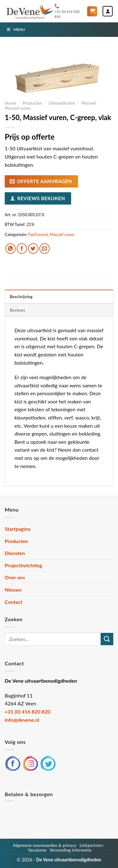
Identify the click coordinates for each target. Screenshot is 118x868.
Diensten (15, 553)
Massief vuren (18, 108)
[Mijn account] (108, 11)
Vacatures (37, 850)
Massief (89, 103)
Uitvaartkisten (62, 103)
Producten (32, 103)
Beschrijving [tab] (21, 297)
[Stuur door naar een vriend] (45, 249)
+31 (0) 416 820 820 (67, 11)
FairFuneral (38, 234)
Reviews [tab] (17, 310)
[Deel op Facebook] (22, 249)
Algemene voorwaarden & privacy (45, 845)
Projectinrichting (23, 565)
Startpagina (17, 529)
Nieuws (13, 590)
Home (10, 103)
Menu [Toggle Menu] (16, 29)
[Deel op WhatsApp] (11, 249)
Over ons (15, 577)
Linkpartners (92, 845)
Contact (14, 602)
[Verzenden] (107, 639)
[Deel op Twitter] (33, 249)
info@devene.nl (22, 720)
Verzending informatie (71, 850)
